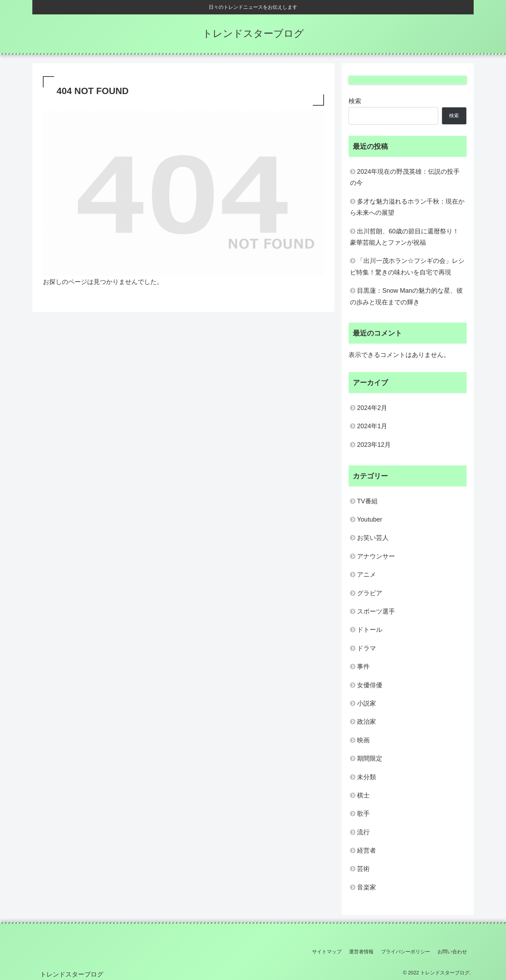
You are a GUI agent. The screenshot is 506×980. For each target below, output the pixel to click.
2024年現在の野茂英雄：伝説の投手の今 (405, 177)
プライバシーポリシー (406, 952)
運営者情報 (361, 952)
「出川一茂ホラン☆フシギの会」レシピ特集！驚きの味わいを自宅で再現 (407, 266)
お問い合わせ (452, 952)
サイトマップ (327, 952)
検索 (355, 101)
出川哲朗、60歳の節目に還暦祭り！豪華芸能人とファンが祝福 (404, 237)
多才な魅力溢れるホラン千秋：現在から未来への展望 (407, 207)
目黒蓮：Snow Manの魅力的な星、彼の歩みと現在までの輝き (406, 296)
